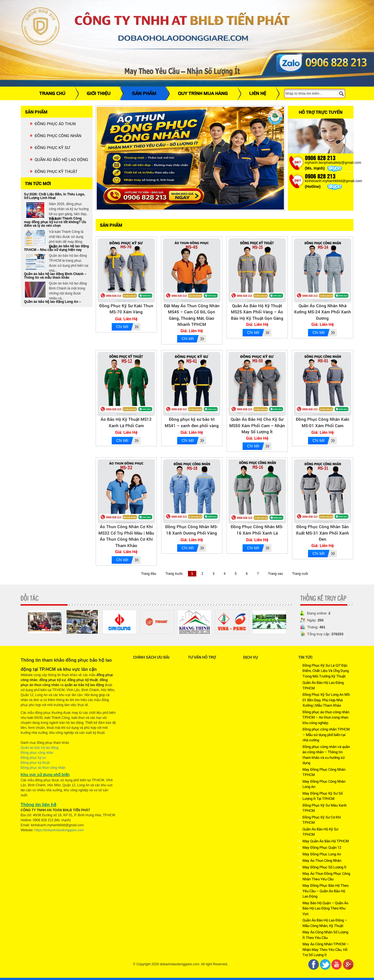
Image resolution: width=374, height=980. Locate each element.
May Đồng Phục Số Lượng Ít (325, 867)
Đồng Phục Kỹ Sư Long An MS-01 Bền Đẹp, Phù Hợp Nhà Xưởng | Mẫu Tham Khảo (327, 700)
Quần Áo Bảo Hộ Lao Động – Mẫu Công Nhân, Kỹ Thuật (325, 923)
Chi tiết (122, 327)
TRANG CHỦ (52, 93)
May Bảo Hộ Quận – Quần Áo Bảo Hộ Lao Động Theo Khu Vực (325, 908)
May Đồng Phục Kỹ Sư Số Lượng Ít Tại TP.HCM (323, 796)
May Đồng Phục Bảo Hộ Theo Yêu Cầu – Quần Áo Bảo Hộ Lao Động (325, 891)
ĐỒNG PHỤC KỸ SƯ (52, 148)
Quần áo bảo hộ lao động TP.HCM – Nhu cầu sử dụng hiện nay (57, 249)
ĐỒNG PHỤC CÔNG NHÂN (58, 136)
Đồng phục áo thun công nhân (43, 768)
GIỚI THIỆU (99, 93)
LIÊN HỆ (258, 93)
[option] (45, 622)
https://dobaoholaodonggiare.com (59, 830)
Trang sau (276, 574)
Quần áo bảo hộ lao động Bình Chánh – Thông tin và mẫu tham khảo (55, 277)
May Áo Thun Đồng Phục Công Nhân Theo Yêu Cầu (326, 876)
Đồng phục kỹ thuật (35, 763)
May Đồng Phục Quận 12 (322, 847)
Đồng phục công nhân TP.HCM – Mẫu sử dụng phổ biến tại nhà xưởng (326, 735)
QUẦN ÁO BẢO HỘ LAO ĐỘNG (61, 159)
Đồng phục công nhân (37, 753)
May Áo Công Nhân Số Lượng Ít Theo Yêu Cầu (325, 935)
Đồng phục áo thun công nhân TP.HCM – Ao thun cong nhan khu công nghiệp (326, 717)
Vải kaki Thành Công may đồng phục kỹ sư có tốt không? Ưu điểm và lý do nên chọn (55, 223)
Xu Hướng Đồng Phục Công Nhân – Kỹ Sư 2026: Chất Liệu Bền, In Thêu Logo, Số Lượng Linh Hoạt (55, 195)
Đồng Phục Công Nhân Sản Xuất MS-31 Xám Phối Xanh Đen (322, 533)
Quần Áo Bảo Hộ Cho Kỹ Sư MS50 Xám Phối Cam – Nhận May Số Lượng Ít (257, 425)
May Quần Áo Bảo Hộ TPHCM (326, 841)
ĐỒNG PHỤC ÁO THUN (55, 124)
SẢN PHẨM (144, 93)
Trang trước (174, 574)
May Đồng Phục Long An (322, 854)
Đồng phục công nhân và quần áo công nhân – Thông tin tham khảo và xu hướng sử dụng (326, 755)
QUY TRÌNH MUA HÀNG (203, 93)
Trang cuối (300, 574)
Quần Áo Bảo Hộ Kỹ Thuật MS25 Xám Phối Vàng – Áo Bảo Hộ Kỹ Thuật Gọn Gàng (257, 312)
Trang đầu (149, 574)
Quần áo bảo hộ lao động (40, 748)
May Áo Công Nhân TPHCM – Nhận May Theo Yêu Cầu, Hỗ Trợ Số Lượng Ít (326, 949)
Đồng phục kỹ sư (33, 758)
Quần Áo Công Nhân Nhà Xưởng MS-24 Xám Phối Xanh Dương (322, 312)
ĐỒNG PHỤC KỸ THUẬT (56, 171)
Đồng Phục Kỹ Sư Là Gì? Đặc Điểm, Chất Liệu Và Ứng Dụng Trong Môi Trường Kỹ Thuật (326, 671)
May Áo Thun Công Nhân (322, 860)
